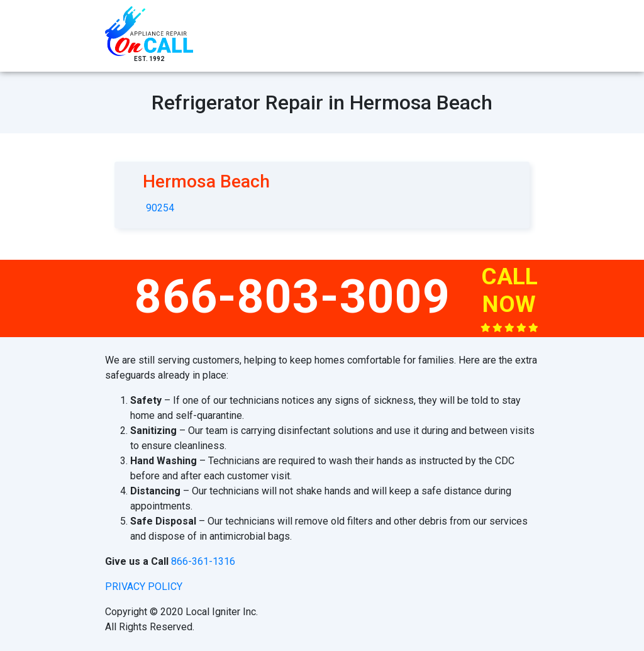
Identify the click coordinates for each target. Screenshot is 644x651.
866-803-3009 (292, 296)
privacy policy (144, 587)
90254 (160, 208)
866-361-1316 (203, 561)
